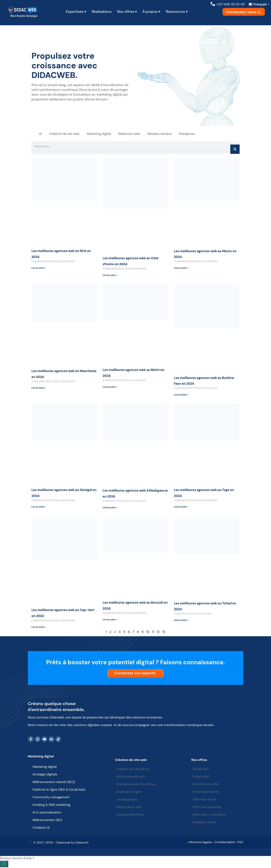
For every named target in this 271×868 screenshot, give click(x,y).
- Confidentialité (223, 842)
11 (153, 632)
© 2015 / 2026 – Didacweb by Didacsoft (61, 843)
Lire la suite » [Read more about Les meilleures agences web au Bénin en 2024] (110, 387)
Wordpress (187, 134)
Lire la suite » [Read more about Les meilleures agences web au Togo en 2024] (181, 507)
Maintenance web (129, 807)
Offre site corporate (207, 807)
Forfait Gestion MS (206, 792)
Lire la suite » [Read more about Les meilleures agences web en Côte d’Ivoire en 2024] (110, 275)
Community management (51, 797)
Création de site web (64, 134)
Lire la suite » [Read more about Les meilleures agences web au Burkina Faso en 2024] (181, 395)
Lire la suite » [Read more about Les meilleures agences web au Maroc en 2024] (181, 268)
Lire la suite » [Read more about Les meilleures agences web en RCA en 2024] (39, 268)
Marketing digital (99, 134)
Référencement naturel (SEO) (54, 782)
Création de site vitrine (133, 769)
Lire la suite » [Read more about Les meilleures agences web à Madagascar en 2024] (110, 508)
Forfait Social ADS (206, 785)
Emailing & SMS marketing (52, 805)
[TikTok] (58, 739)
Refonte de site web (131, 777)
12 (158, 632)
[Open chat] (4, 864)
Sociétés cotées (205, 823)
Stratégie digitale (45, 775)
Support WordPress (130, 815)
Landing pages (127, 800)
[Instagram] (38, 739)
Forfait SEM (201, 777)
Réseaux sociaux (159, 134)
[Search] (235, 149)
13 (164, 632)
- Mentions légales (199, 842)
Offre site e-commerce (210, 815)
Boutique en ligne (129, 792)
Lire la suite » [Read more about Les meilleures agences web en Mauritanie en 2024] (39, 388)
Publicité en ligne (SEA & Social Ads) (59, 790)
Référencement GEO (48, 820)
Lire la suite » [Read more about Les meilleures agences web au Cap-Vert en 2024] (39, 627)
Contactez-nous (244, 12)
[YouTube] (45, 739)
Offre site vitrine (205, 800)
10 (148, 632)
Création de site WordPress (136, 785)
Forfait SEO (201, 769)
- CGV (239, 842)
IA (40, 134)
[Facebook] (31, 739)
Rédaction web (129, 134)
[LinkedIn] (51, 739)
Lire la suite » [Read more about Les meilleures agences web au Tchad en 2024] (181, 620)
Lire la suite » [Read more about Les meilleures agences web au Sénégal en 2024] (39, 507)
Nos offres (200, 760)
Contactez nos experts (136, 673)
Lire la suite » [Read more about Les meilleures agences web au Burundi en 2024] (110, 620)
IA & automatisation (47, 813)
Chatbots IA (41, 828)
